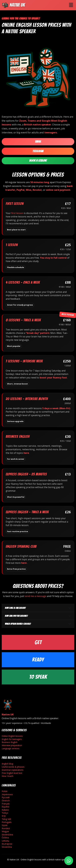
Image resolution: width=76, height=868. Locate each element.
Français (6, 804)
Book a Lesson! (38, 161)
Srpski (5, 825)
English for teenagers (12, 739)
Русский (6, 797)
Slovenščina (7, 835)
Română (6, 828)
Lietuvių (5, 841)
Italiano (5, 810)
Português (7, 822)
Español (5, 807)
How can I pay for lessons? (16, 616)
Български (7, 844)
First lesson (15, 204)
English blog (7, 764)
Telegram (38, 151)
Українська (7, 794)
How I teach (7, 776)
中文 (4, 816)
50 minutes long (40, 182)
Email (38, 142)
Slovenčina (7, 847)
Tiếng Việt (6, 819)
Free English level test (12, 773)
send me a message (36, 596)
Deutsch (6, 801)
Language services (11, 748)
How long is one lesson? (15, 608)
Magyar (5, 831)
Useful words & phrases (13, 767)
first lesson (17, 213)
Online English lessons (12, 736)
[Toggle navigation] (71, 5)
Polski (5, 791)
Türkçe (5, 813)
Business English (10, 742)
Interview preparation (12, 745)
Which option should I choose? (18, 624)
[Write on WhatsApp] (69, 861)
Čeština (5, 838)
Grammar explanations (13, 770)
